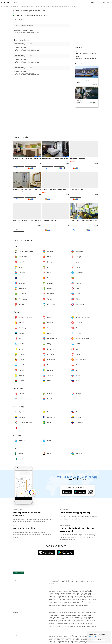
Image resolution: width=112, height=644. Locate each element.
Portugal (82, 601)
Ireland (64, 599)
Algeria (72, 606)
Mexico (84, 603)
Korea (70, 592)
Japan (60, 592)
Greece (50, 599)
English (54, 580)
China (78, 590)
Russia (75, 603)
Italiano (77, 582)
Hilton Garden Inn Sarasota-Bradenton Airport (29, 189)
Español (72, 582)
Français (62, 582)
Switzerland (82, 596)
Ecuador (84, 604)
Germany (51, 598)
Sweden (50, 603)
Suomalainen (83, 582)
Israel (50, 592)
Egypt (76, 606)
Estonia (61, 598)
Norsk (88, 582)
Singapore (90, 593)
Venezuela (55, 606)
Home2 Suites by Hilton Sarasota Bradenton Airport (31, 158)
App (104, 2)
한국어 (70, 580)
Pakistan (74, 593)
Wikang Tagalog (55, 582)
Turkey (63, 595)
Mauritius (81, 606)
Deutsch (67, 582)
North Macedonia (59, 601)
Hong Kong (88, 590)
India (54, 592)
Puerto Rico (78, 604)
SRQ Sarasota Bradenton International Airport (32, 15)
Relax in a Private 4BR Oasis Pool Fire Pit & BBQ (31, 220)
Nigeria (86, 606)
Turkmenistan (57, 595)
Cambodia (65, 592)
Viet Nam (72, 595)
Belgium (72, 596)
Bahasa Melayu (79, 580)
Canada (79, 603)
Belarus (65, 603)
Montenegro (51, 601)
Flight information (96, 2)
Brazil (50, 606)
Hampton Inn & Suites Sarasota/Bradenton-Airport (88, 220)
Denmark (56, 598)
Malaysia (62, 593)
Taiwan (67, 595)
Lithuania (79, 599)
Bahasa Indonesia (88, 580)
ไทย (73, 580)
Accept (99, 639)
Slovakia (60, 603)
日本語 (50, 580)
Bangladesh (73, 590)
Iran (57, 592)
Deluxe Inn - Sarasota (78, 158)
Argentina (59, 604)
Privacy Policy (92, 636)
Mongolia (51, 593)
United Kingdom (80, 598)
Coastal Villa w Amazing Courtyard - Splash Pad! (59, 189)
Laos (80, 592)
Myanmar (90, 592)
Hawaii (54, 604)
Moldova (94, 599)
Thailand (51, 595)
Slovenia (55, 603)
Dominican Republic (92, 604)
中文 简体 (65, 580)
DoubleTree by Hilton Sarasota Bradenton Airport (59, 158)
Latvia (90, 599)
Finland (69, 598)
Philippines (68, 593)
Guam (68, 606)
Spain (65, 598)
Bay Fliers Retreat (76, 189)
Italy (74, 599)
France (74, 598)
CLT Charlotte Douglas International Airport (31, 11)
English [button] (109, 2)
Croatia (60, 599)
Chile (68, 604)
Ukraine (70, 603)
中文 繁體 (59, 580)
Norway (73, 601)
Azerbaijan (67, 590)
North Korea (84, 595)
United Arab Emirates (53, 590)
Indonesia (94, 590)
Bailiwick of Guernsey (90, 598)
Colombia (73, 604)
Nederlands (51, 583)
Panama (88, 603)
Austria (55, 596)
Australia (64, 606)
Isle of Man (70, 599)
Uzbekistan (78, 595)
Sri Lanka (85, 592)
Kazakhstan (75, 592)
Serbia (92, 601)
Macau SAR (57, 593)
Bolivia (64, 604)
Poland (77, 601)
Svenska (92, 582)
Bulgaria (77, 596)
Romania (87, 601)
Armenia (61, 590)
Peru (59, 606)
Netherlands (67, 601)
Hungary (55, 599)
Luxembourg (85, 599)
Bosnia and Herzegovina (63, 596)
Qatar (78, 593)
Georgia (83, 590)
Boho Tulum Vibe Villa (50, 220)
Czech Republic (90, 596)
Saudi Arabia (84, 593)
